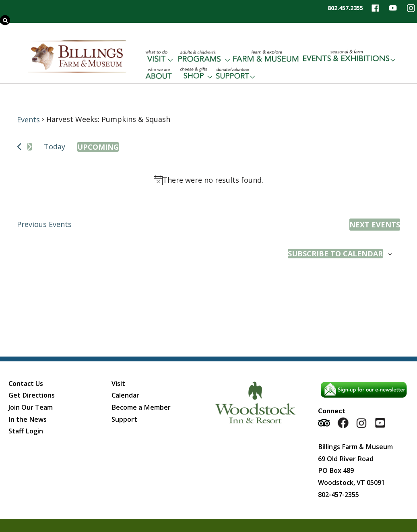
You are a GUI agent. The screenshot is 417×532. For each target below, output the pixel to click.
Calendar (125, 395)
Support (124, 419)
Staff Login (26, 431)
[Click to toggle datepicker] (98, 147)
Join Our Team (31, 407)
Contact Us (26, 384)
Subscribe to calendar (335, 254)
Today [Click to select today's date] (55, 146)
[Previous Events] (19, 147)
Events (28, 120)
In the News (28, 419)
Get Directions (32, 395)
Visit (118, 384)
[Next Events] (30, 147)
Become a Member (141, 407)
